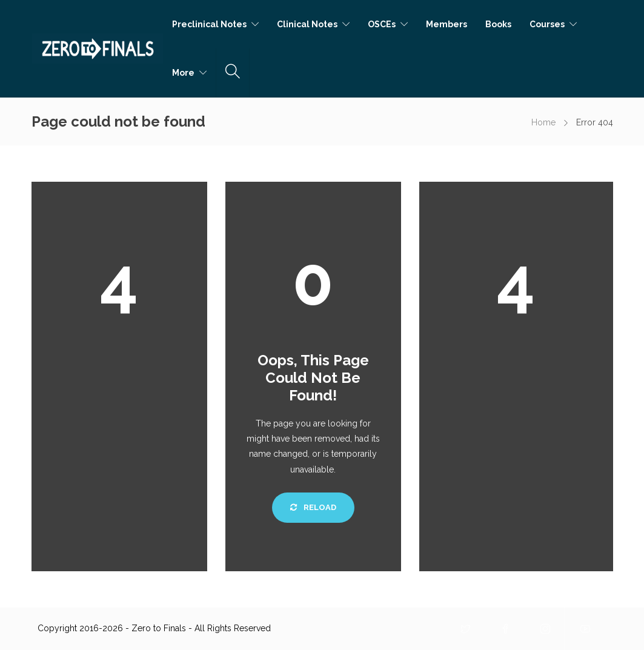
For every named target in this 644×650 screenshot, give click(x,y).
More (183, 73)
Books (498, 24)
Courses (547, 24)
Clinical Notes (307, 24)
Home (543, 122)
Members (446, 24)
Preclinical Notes (209, 24)
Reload (313, 507)
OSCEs (382, 24)
